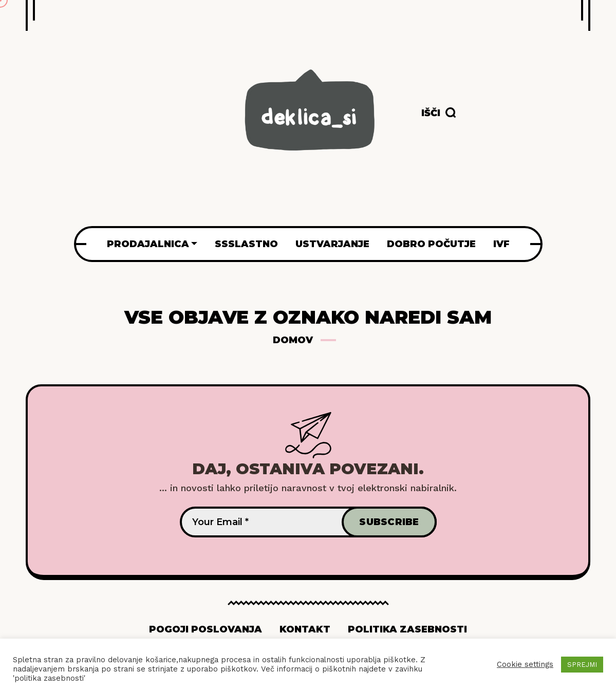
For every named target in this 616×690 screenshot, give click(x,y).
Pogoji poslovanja (206, 629)
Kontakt (305, 629)
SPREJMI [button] (582, 665)
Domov (293, 340)
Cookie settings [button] (525, 664)
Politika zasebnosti (407, 629)
